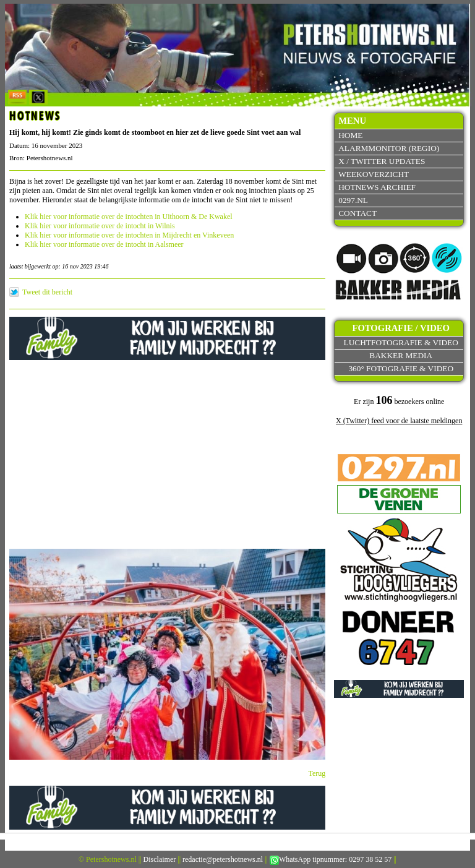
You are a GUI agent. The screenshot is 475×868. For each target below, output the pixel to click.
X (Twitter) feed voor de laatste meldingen (399, 421)
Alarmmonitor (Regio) (389, 148)
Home (350, 135)
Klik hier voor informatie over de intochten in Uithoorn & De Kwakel (129, 217)
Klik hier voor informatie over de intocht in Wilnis (100, 226)
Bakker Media (401, 355)
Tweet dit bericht (47, 292)
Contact (357, 213)
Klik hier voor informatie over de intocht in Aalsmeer (104, 244)
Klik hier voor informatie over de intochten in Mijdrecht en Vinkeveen (129, 235)
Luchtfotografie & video (401, 342)
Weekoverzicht (374, 174)
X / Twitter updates (382, 161)
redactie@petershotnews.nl (223, 859)
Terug (317, 773)
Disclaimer (160, 859)
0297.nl (353, 200)
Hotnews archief (377, 187)
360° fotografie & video (401, 368)
